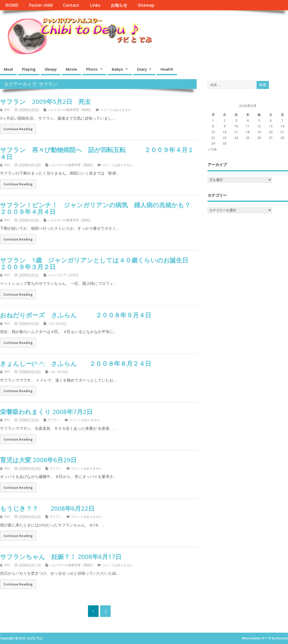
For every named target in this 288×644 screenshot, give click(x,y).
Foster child (41, 5)
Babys (117, 69)
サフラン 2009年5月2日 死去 (45, 101)
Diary (142, 69)
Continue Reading (18, 129)
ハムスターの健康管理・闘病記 (69, 110)
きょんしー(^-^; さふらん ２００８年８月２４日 (76, 363)
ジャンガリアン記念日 (63, 275)
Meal (8, 69)
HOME (12, 5)
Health (167, 69)
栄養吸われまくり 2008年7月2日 (46, 412)
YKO (7, 110)
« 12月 (212, 149)
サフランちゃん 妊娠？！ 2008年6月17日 (61, 556)
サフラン (54, 420)
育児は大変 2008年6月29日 (38, 460)
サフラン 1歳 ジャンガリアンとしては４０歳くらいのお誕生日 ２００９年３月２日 (103, 263)
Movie (71, 69)
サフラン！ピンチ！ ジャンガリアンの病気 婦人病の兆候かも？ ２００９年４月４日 (101, 208)
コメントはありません (116, 110)
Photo (92, 69)
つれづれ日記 (57, 323)
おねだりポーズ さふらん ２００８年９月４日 (76, 315)
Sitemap (146, 5)
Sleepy (51, 69)
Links (95, 5)
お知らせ (119, 5)
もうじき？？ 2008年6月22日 (47, 508)
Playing (29, 69)
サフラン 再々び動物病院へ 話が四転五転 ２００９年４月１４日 (97, 153)
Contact (71, 5)
